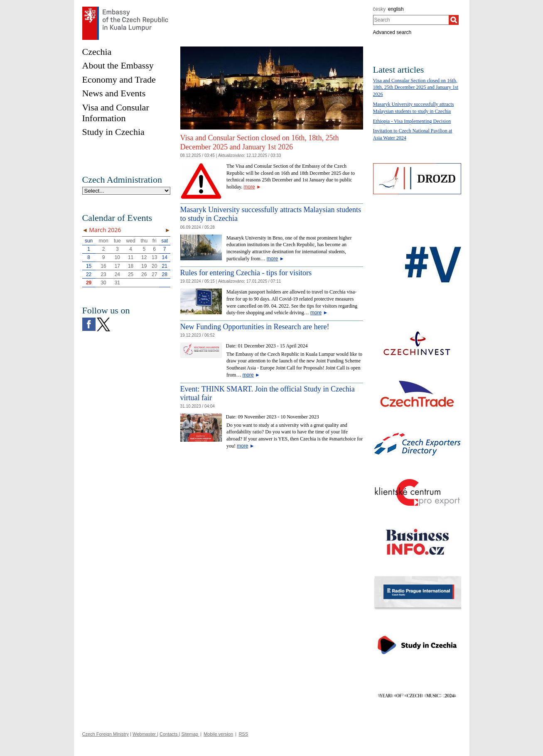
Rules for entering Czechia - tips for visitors (246, 273)
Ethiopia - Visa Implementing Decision (412, 121)
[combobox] (411, 20)
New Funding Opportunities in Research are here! (255, 327)
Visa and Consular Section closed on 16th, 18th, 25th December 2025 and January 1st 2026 (260, 142)
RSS (243, 734)
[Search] (454, 20)
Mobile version (218, 734)
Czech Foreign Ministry (106, 734)
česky (380, 9)
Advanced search (392, 32)
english (396, 9)
